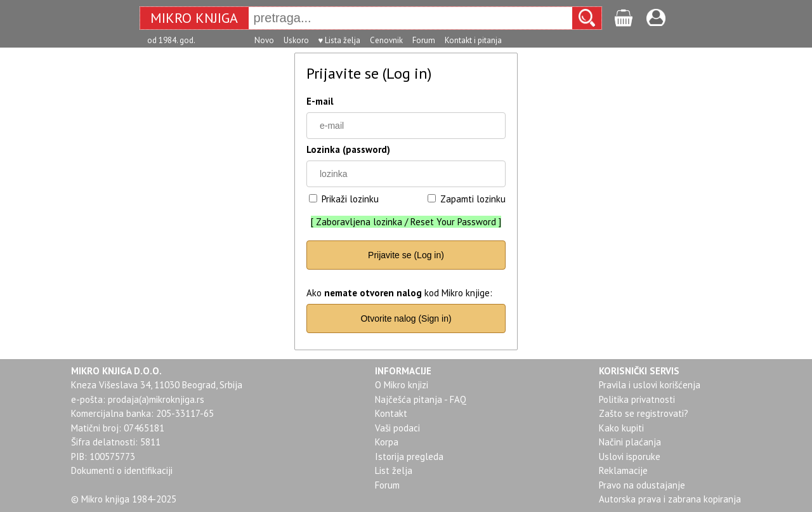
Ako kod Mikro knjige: (399, 293)
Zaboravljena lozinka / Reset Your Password (406, 222)
